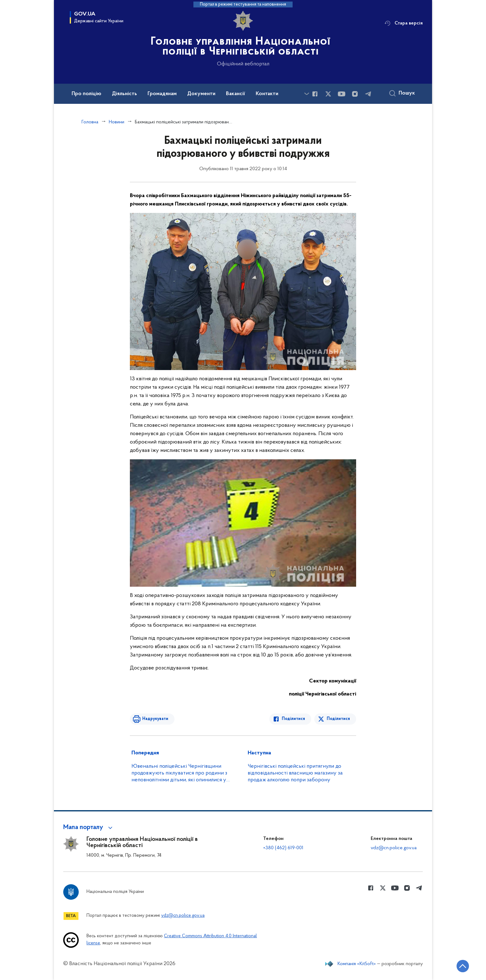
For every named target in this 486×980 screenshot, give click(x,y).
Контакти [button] (267, 94)
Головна (90, 122)
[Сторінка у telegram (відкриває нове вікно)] (368, 94)
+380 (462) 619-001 (283, 848)
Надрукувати (155, 719)
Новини (117, 122)
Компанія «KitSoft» (357, 964)
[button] (89, 828)
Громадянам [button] (162, 94)
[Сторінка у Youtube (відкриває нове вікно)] (342, 94)
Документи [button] (201, 94)
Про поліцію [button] (86, 94)
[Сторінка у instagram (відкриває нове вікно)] (355, 94)
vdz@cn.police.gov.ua (394, 848)
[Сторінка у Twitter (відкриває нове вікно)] (328, 94)
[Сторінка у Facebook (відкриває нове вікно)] (315, 94)
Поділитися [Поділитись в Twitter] (338, 719)
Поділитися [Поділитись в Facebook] (293, 719)
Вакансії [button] (236, 94)
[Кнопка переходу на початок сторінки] (463, 966)
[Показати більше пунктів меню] (307, 94)
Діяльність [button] (124, 94)
